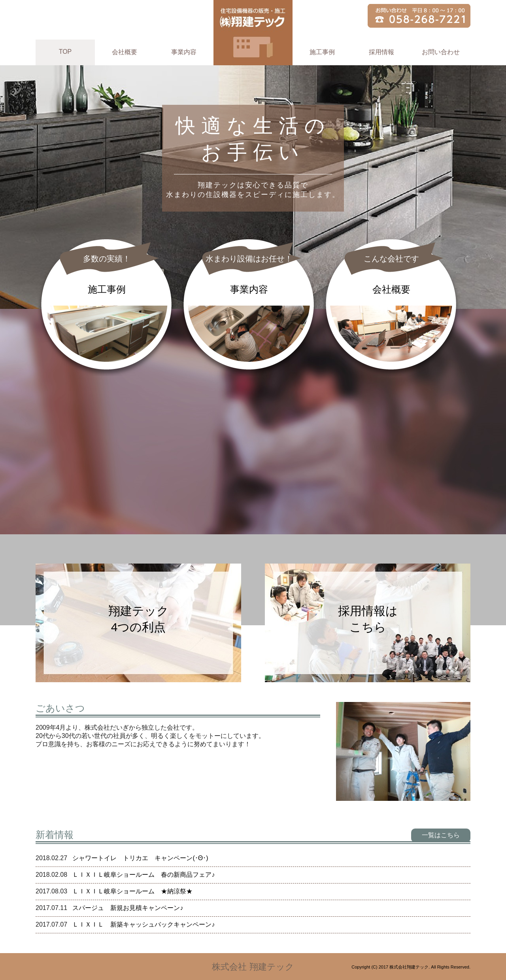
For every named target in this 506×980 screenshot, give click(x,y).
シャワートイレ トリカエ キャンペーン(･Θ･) (140, 858)
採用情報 (381, 52)
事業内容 (184, 52)
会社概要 (125, 52)
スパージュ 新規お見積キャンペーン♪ (128, 908)
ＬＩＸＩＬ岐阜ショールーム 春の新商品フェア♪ (143, 875)
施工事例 (322, 52)
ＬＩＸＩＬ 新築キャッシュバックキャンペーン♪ (143, 924)
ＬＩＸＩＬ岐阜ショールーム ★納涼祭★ (132, 891)
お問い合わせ (441, 52)
